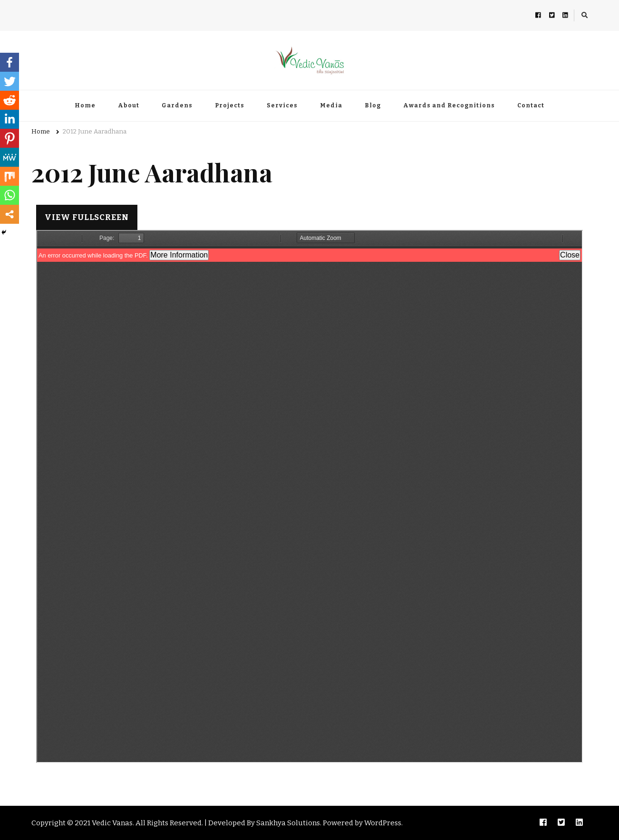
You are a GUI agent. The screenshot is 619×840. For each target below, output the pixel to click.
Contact (531, 105)
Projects (230, 105)
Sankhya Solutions (288, 823)
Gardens (177, 105)
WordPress (383, 823)
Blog (373, 105)
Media (331, 105)
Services (282, 105)
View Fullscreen (87, 217)
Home (85, 105)
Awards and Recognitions (449, 105)
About (129, 105)
